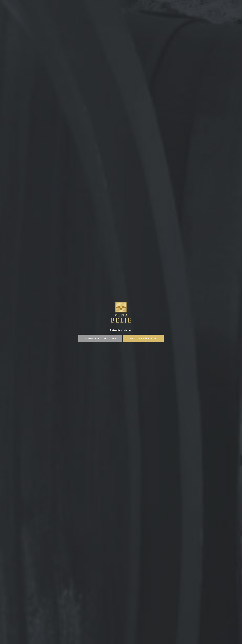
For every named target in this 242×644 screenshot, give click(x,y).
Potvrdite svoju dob (121, 331)
